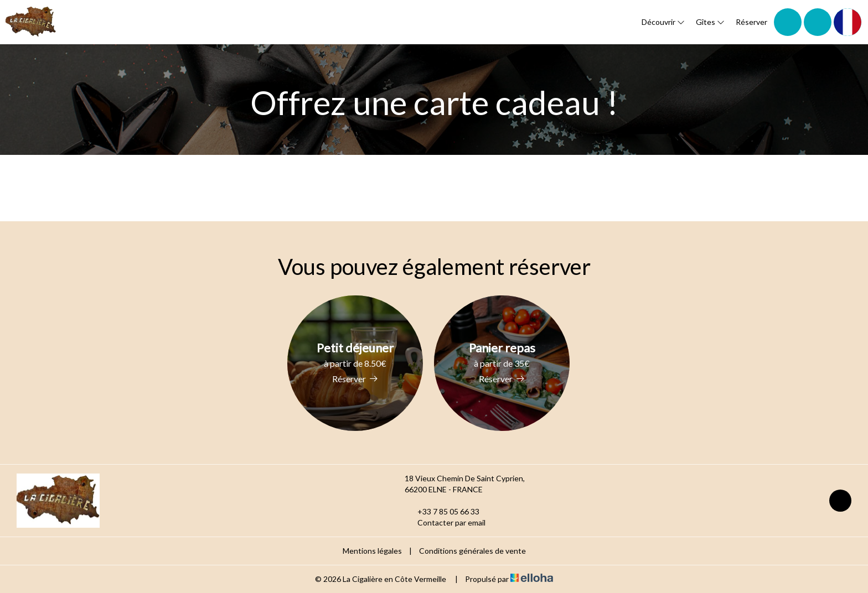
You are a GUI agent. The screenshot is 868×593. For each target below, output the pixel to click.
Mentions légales (372, 551)
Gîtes (710, 22)
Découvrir (663, 22)
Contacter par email (445, 523)
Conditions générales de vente (472, 551)
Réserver (751, 22)
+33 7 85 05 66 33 (442, 512)
